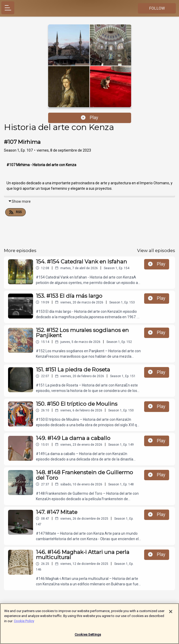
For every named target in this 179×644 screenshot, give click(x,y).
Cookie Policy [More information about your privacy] (24, 624)
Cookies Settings (88, 637)
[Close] (171, 614)
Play (89, 118)
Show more (19, 201)
